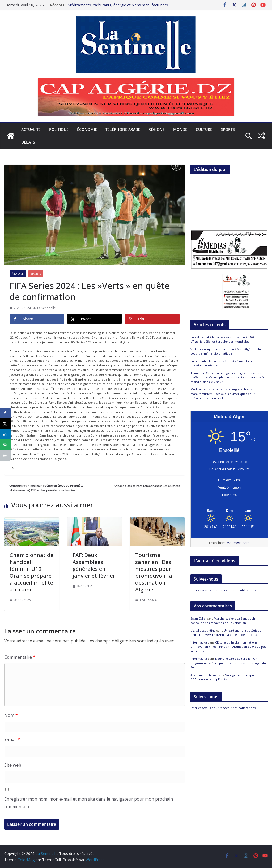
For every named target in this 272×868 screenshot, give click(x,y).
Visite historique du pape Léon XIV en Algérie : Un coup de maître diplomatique (226, 351)
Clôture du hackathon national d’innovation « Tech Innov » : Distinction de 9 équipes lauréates (228, 647)
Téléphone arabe (123, 129)
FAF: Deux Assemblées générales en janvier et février (94, 565)
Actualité (31, 129)
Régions (157, 129)
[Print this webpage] (5, 455)
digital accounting (203, 630)
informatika (199, 642)
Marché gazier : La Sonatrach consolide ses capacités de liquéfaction (223, 621)
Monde (180, 129)
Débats (28, 142)
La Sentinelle (46, 308)
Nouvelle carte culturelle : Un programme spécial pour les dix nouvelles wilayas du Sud (228, 663)
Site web (13, 765)
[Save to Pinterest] (152, 319)
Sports (228, 129)
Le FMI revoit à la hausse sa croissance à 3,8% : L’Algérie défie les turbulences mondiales (223, 339)
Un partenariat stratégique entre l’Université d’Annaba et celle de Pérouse (226, 633)
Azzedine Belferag (203, 675)
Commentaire (20, 657)
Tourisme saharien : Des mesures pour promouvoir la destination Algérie (154, 572)
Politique (59, 129)
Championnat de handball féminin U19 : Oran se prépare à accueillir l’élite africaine (31, 572)
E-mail (12, 739)
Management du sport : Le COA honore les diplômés (226, 677)
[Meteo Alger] (229, 511)
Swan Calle (198, 618)
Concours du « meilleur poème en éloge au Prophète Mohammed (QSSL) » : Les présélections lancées (44, 488)
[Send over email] (5, 445)
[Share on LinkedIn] (5, 434)
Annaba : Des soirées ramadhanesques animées (149, 486)
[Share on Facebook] (37, 319)
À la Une (18, 274)
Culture (204, 129)
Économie (87, 129)
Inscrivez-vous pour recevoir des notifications (223, 590)
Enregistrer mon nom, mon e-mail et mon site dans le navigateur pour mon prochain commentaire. (89, 803)
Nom (11, 715)
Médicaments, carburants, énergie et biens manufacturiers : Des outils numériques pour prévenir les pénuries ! (119, 8)
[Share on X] (95, 319)
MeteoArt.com (238, 543)
